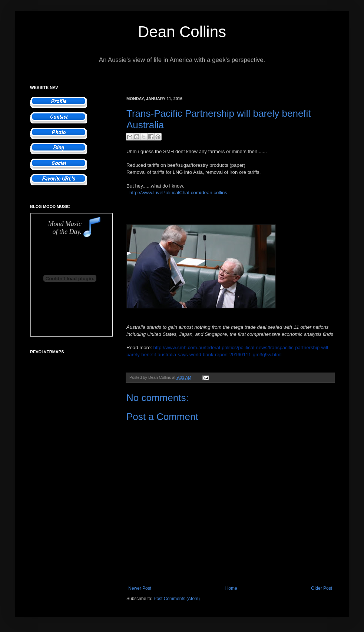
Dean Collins (182, 32)
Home (231, 588)
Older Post (322, 588)
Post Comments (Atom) (177, 599)
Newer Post (140, 588)
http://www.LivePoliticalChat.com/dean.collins (178, 193)
